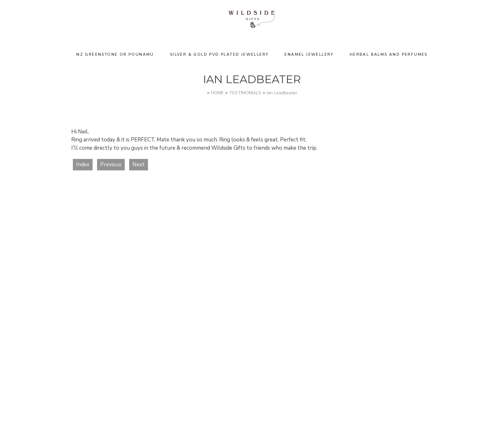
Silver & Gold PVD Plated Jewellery (219, 54)
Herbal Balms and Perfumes (389, 54)
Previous (111, 164)
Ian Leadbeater (282, 93)
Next (139, 164)
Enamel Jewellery (309, 54)
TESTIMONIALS (245, 93)
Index (83, 164)
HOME (217, 93)
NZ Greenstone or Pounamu (115, 54)
